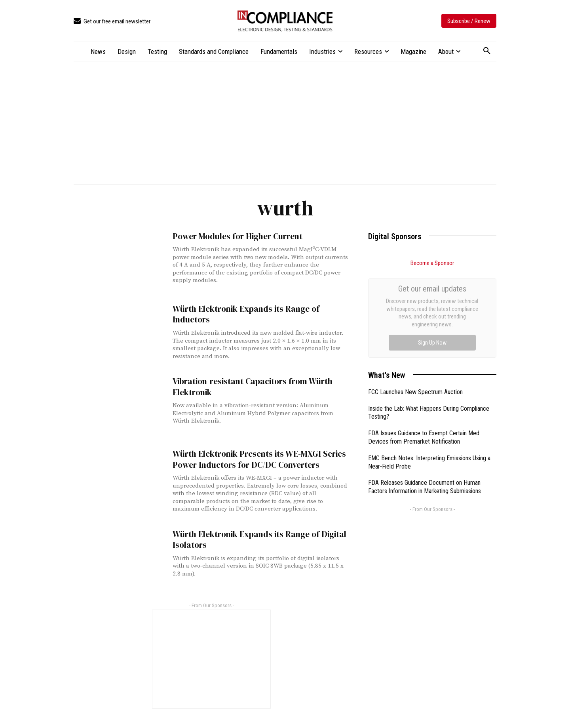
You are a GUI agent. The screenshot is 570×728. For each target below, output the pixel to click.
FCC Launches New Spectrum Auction (415, 303)
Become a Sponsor (432, 263)
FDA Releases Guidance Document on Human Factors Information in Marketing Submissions (425, 398)
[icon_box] (112, 22)
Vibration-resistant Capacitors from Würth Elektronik (252, 387)
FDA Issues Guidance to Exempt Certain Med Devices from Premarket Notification (424, 348)
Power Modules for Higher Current (237, 236)
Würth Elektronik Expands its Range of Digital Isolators (259, 539)
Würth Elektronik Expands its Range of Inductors (246, 314)
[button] (487, 51)
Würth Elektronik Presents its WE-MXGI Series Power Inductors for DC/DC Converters (258, 459)
